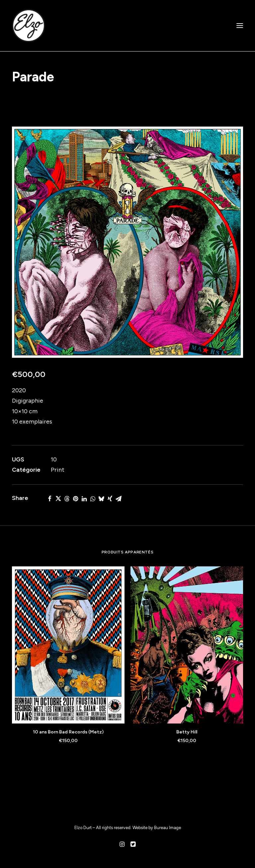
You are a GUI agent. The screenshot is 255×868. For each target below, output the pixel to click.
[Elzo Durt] (29, 26)
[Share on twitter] (58, 499)
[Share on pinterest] (75, 499)
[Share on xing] (110, 499)
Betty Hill (187, 732)
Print (58, 470)
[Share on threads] (67, 499)
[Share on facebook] (49, 499)
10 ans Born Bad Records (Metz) (68, 732)
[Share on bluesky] (101, 499)
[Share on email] (119, 499)
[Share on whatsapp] (93, 499)
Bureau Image (168, 828)
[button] (240, 26)
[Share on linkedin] (84, 499)
